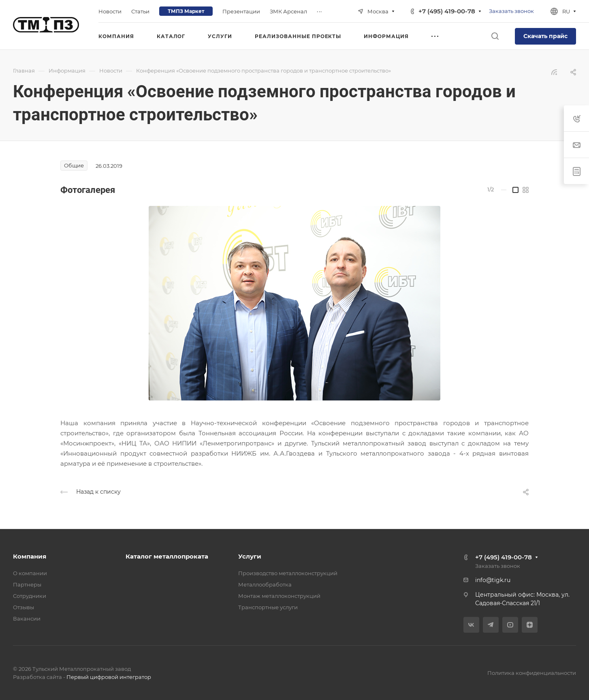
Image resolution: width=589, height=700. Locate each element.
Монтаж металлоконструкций (279, 596)
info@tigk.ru (493, 580)
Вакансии (27, 619)
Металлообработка (265, 584)
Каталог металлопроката (167, 556)
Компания (30, 556)
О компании (30, 573)
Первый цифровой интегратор (109, 677)
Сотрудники (30, 596)
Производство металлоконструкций (288, 573)
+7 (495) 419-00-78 (447, 11)
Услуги (250, 556)
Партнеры (27, 584)
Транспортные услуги (268, 607)
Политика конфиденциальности (532, 673)
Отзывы (23, 607)
